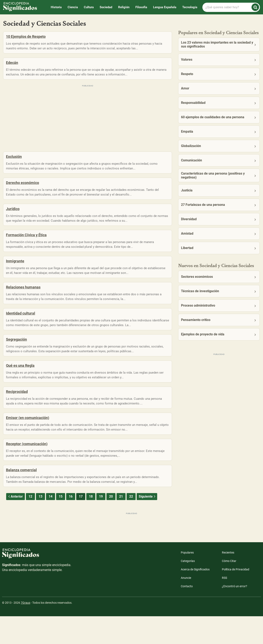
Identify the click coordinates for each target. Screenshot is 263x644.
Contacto (187, 614)
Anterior (15, 524)
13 (40, 524)
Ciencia (73, 7)
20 (111, 524)
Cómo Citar (229, 589)
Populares (187, 580)
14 (51, 524)
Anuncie (186, 606)
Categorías (188, 589)
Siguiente (147, 524)
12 (30, 524)
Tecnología (190, 7)
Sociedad (106, 7)
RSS (224, 606)
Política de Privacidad (236, 597)
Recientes (228, 580)
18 (91, 524)
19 (101, 524)
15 (61, 524)
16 (71, 524)
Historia (56, 7)
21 (121, 524)
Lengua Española (165, 7)
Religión (124, 7)
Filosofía (141, 7)
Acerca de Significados (195, 597)
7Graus (25, 630)
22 (131, 524)
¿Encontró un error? (235, 614)
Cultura (89, 7)
